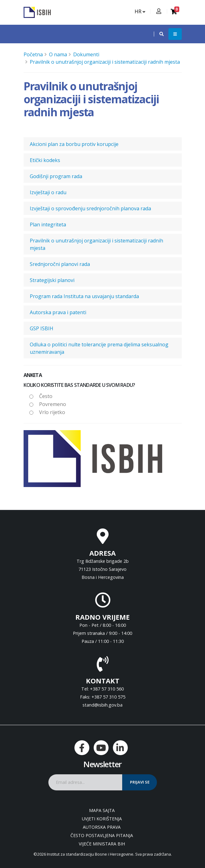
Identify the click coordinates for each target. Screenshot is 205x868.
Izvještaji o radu (48, 192)
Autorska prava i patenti (58, 312)
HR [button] (140, 11)
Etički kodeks (45, 160)
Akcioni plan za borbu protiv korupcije (74, 144)
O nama (58, 54)
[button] (158, 34)
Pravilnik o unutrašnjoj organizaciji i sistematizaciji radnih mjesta (105, 62)
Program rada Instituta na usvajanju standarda (84, 296)
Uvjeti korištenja (102, 819)
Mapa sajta (102, 810)
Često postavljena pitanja (102, 835)
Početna (33, 54)
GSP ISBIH (42, 328)
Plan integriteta (48, 224)
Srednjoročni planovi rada (60, 264)
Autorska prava (102, 827)
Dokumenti (86, 54)
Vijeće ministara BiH (102, 844)
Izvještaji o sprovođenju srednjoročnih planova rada (90, 208)
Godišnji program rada (56, 176)
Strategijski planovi (52, 280)
